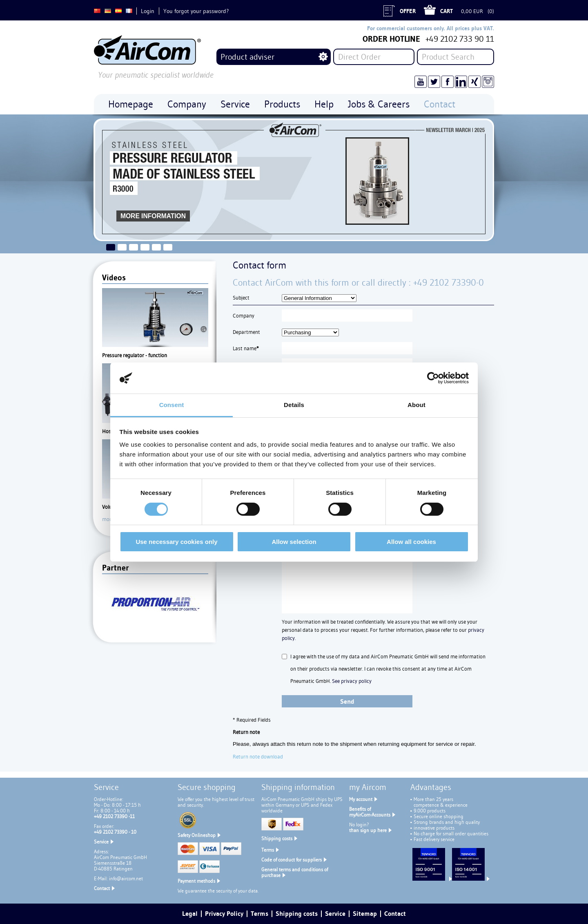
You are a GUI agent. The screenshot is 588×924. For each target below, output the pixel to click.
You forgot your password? (196, 11)
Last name (246, 348)
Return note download (258, 756)
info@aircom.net (126, 878)
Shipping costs (277, 838)
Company (244, 315)
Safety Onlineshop (197, 835)
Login (148, 11)
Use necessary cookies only (176, 542)
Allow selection (294, 542)
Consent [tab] (172, 405)
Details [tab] (294, 405)
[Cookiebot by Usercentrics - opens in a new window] (433, 378)
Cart (447, 11)
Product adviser (247, 57)
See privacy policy (352, 681)
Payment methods (196, 881)
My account (361, 799)
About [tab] (416, 405)
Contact (102, 888)
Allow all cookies (411, 542)
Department (246, 332)
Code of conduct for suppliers (292, 860)
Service (101, 842)
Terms (268, 850)
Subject (241, 298)
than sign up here (368, 830)
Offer (408, 11)
